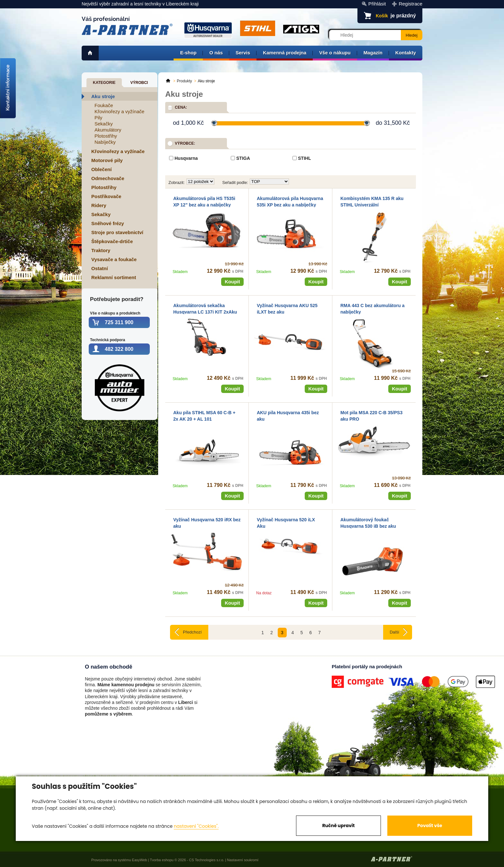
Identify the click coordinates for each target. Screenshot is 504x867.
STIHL (304, 158)
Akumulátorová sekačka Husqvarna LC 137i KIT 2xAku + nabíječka (205, 312)
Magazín (373, 53)
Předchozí (192, 632)
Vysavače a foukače (114, 259)
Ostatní (100, 268)
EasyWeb (140, 860)
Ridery (99, 205)
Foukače (104, 105)
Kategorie (104, 83)
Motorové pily (107, 160)
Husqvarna (186, 158)
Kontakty (406, 53)
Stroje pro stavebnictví (117, 232)
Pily (98, 118)
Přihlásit (377, 4)
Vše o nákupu (335, 53)
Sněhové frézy (108, 223)
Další (394, 632)
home (90, 53)
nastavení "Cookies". (196, 826)
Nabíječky (105, 142)
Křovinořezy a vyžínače (119, 111)
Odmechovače (108, 178)
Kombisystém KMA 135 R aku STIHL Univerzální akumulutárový (372, 205)
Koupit (232, 282)
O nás (216, 53)
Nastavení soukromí (243, 860)
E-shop (188, 53)
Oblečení (101, 169)
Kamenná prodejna (285, 53)
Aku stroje (103, 96)
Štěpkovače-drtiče (112, 241)
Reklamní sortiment (114, 277)
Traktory (101, 250)
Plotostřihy (106, 136)
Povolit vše (430, 826)
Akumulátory (108, 130)
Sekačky (104, 124)
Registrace (410, 4)
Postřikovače (106, 196)
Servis (243, 53)
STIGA (243, 158)
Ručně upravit (338, 826)
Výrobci (139, 83)
